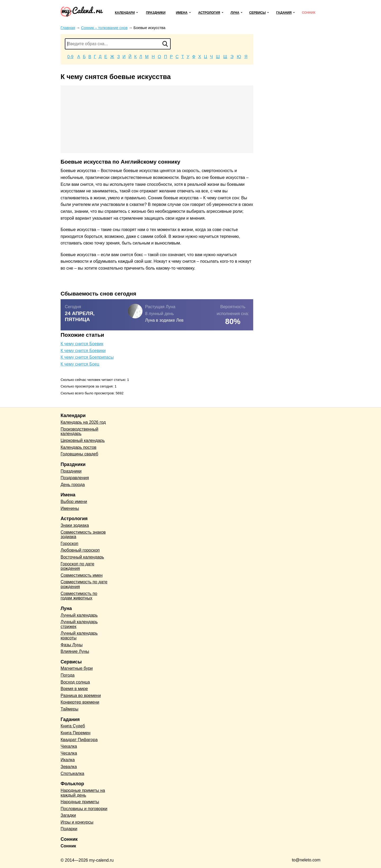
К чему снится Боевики (83, 351)
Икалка (68, 760)
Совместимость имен (82, 575)
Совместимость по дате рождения (84, 584)
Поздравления (75, 478)
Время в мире (74, 689)
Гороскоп (69, 544)
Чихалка (69, 746)
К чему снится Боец (80, 364)
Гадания (284, 13)
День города (73, 485)
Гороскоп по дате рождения (77, 566)
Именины (70, 508)
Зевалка (69, 767)
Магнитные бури (77, 668)
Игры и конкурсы (77, 822)
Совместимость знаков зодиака (83, 535)
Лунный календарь (79, 615)
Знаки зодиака (75, 525)
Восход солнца (75, 682)
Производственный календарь (79, 431)
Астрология (209, 13)
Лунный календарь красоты (79, 636)
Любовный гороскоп (80, 550)
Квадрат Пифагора (79, 740)
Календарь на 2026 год (83, 422)
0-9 (70, 57)
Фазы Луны (72, 645)
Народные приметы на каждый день (83, 793)
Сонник (309, 13)
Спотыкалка (72, 774)
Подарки (69, 829)
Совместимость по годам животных (79, 596)
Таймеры (69, 709)
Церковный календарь (83, 440)
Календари (125, 13)
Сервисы (257, 13)
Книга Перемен (76, 733)
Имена (182, 13)
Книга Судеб (73, 726)
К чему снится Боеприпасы (87, 357)
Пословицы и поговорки (84, 809)
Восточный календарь (82, 557)
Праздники (156, 13)
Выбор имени (74, 502)
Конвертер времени (80, 702)
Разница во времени (81, 696)
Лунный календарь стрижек (79, 624)
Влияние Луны (75, 651)
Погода (68, 675)
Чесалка (69, 753)
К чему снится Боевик (82, 344)
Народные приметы (80, 802)
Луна (235, 13)
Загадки (68, 815)
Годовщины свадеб (79, 454)
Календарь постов (78, 447)
